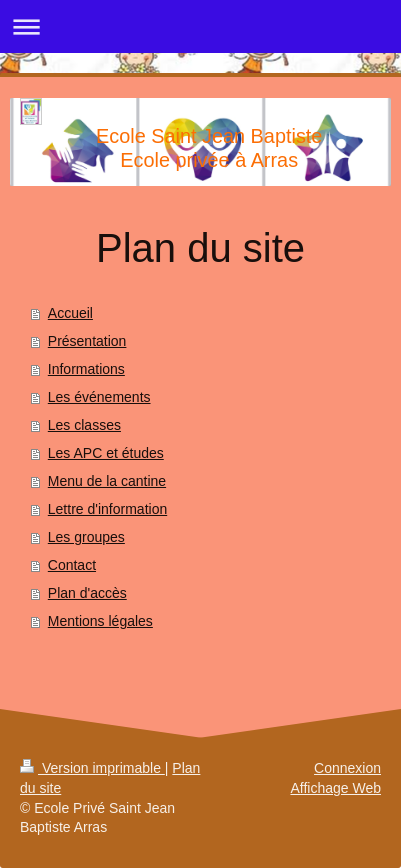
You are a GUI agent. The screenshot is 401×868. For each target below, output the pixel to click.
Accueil (70, 313)
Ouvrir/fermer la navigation (200, 26)
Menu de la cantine (107, 481)
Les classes (84, 425)
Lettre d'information (107, 509)
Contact (72, 565)
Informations (86, 369)
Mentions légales (100, 621)
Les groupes (86, 537)
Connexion (347, 768)
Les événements (99, 397)
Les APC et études (106, 453)
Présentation (87, 341)
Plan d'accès (87, 593)
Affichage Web (335, 788)
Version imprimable (92, 768)
